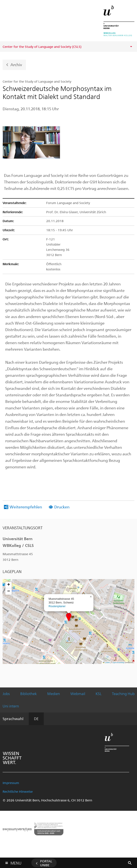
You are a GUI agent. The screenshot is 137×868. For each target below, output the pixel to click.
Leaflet (106, 663)
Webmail (78, 694)
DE (36, 719)
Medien (54, 694)
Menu (16, 862)
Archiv (16, 65)
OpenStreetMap (119, 663)
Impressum (11, 783)
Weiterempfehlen (26, 507)
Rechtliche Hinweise (18, 791)
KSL (99, 694)
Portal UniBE (46, 863)
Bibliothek (29, 694)
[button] (69, 617)
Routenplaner (57, 606)
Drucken (62, 507)
